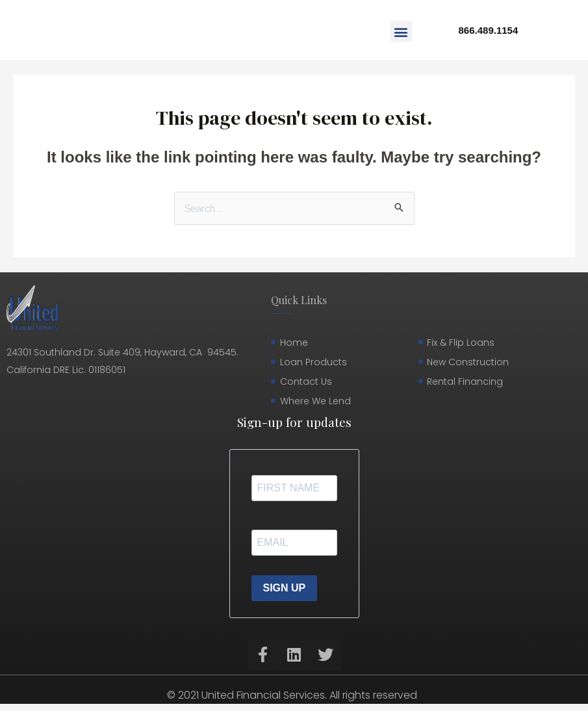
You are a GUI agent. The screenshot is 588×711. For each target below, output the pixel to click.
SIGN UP (285, 588)
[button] (401, 32)
